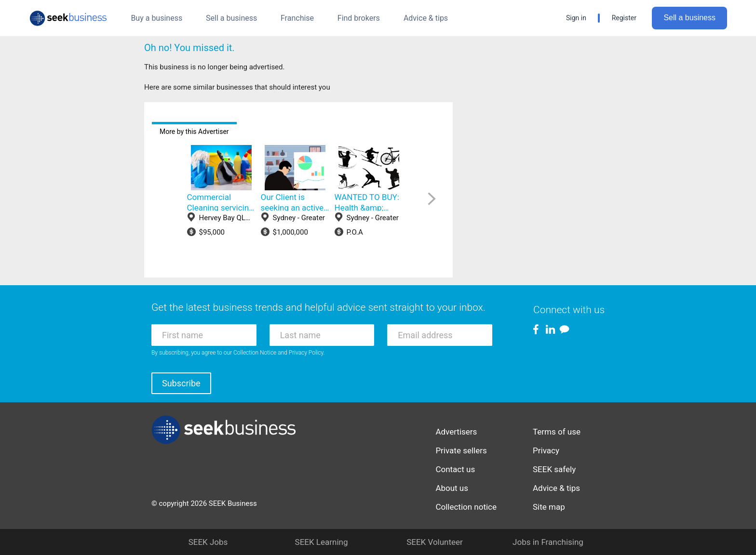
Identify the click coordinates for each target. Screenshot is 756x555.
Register (624, 18)
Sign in (576, 18)
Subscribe (181, 383)
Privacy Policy (306, 353)
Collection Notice (255, 353)
